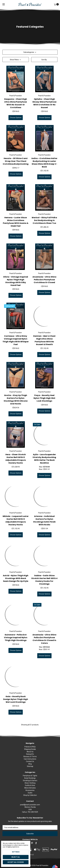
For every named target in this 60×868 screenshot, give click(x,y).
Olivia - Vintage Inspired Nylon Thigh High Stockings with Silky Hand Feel (16, 284)
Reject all (16, 857)
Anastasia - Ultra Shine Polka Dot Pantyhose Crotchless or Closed (44, 283)
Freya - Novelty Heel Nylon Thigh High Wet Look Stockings (44, 401)
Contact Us (30, 772)
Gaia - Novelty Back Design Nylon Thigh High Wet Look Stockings (16, 702)
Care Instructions (30, 769)
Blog (30, 774)
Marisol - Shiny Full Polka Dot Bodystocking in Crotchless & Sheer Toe (44, 223)
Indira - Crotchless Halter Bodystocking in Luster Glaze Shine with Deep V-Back (44, 166)
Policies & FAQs (30, 757)
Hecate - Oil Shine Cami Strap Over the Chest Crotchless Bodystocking (16, 164)
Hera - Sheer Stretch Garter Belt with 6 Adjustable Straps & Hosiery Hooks (16, 462)
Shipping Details (30, 760)
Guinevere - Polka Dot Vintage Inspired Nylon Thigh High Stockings (16, 641)
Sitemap (30, 777)
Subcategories (30, 52)
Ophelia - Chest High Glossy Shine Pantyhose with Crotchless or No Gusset (44, 103)
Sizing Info (30, 764)
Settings (16, 852)
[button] (16, 60)
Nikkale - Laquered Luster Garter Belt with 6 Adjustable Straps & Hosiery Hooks (16, 523)
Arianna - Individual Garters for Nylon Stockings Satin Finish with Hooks (44, 523)
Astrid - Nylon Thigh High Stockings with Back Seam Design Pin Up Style (16, 581)
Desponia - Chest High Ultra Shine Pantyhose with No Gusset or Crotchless (16, 103)
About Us (30, 762)
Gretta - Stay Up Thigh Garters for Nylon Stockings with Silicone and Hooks (16, 403)
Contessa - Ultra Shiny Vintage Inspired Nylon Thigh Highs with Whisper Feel (16, 343)
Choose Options (16, 118)
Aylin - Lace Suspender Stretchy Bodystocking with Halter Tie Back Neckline (44, 462)
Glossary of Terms (30, 767)
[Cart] (55, 4)
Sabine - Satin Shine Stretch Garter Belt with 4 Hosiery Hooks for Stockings (44, 583)
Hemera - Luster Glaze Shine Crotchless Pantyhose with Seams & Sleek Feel (16, 225)
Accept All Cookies (16, 862)
